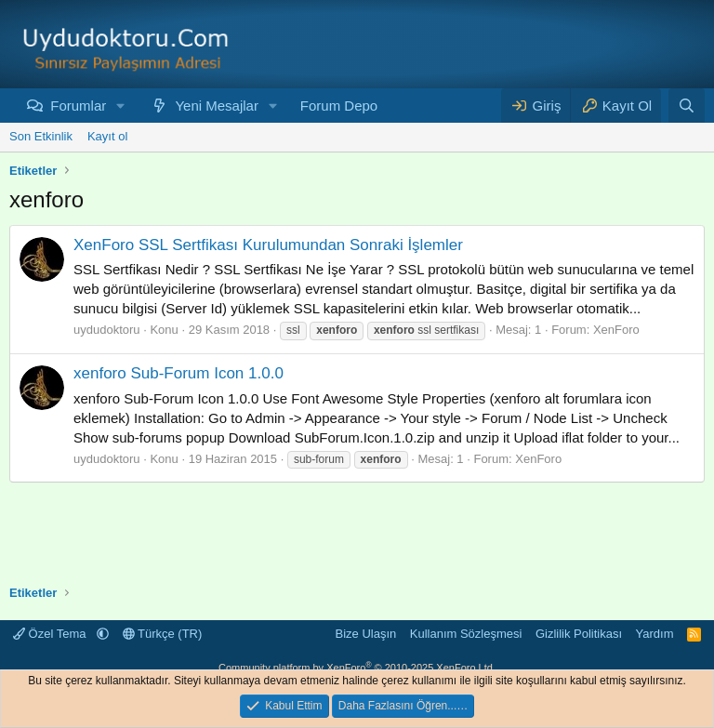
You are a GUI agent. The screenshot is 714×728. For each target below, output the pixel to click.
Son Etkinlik (41, 136)
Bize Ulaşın (366, 634)
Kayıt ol (107, 136)
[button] (121, 106)
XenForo (616, 330)
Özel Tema (51, 634)
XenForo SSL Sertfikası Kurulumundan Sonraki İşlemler (268, 245)
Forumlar (78, 106)
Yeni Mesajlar (217, 106)
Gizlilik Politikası (579, 634)
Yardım (655, 634)
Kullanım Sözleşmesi (466, 634)
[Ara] (687, 106)
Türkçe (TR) (163, 634)
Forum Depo (339, 106)
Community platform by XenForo (357, 668)
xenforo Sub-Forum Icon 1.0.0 (178, 373)
